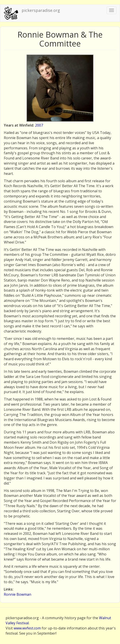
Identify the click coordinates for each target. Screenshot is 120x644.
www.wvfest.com (27, 628)
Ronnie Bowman (18, 594)
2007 (39, 125)
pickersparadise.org (41, 10)
